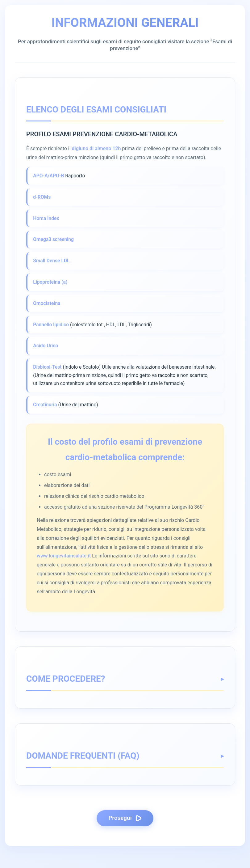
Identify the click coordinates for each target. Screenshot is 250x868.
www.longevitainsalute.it (64, 573)
